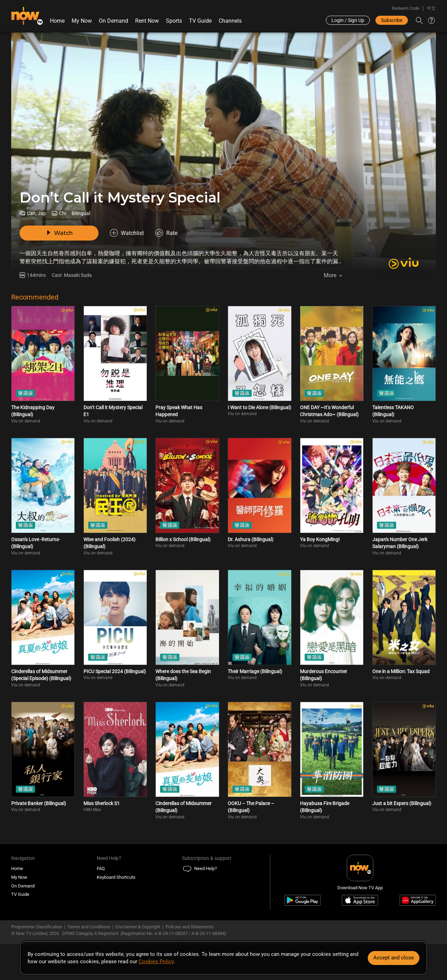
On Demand (113, 21)
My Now (82, 21)
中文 (431, 8)
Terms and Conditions (89, 927)
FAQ (101, 868)
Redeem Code (406, 8)
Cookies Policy (156, 961)
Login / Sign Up (348, 20)
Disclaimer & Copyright (138, 927)
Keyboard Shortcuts (116, 877)
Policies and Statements (190, 927)
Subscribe (392, 20)
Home (57, 21)
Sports (174, 21)
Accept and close (394, 958)
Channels (230, 21)
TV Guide (200, 21)
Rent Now (147, 21)
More (330, 275)
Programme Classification (37, 927)
